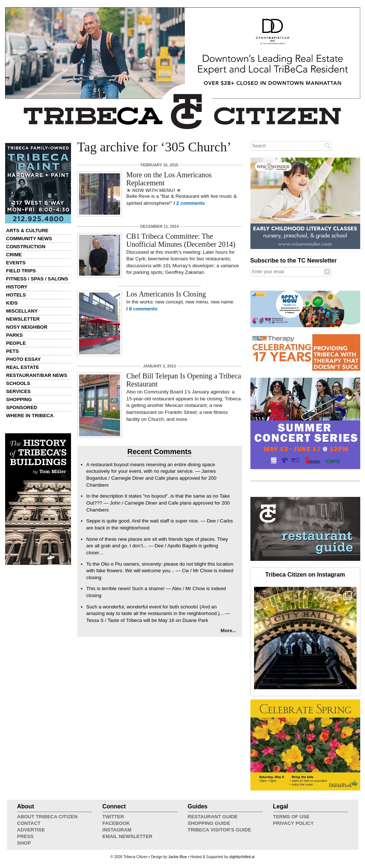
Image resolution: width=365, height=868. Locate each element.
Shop (24, 843)
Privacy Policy (293, 823)
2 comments (191, 203)
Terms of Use (291, 817)
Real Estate (23, 367)
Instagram (117, 830)
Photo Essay (24, 359)
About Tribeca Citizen (47, 817)
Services (18, 391)
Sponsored (22, 407)
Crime (14, 255)
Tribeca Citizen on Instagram (305, 575)
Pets (13, 351)
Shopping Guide (209, 823)
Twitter (113, 817)
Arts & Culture (27, 231)
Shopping (19, 399)
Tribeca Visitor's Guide (220, 830)
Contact (29, 823)
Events (16, 263)
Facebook (116, 823)
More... (229, 631)
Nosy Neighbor (27, 327)
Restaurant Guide (213, 817)
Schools (18, 383)
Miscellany (22, 311)
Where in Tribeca (30, 416)
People (16, 343)
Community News (29, 239)
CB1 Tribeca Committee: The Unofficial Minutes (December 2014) (181, 240)
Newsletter (23, 319)
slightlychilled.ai (242, 857)
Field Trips (21, 271)
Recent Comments (160, 452)
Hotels (16, 295)
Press (25, 836)
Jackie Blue (177, 857)
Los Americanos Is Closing (166, 294)
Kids (12, 303)
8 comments (143, 309)
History (17, 287)
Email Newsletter (128, 836)
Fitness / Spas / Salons (37, 279)
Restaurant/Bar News (37, 375)
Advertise (31, 830)
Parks (15, 335)
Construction (26, 247)
